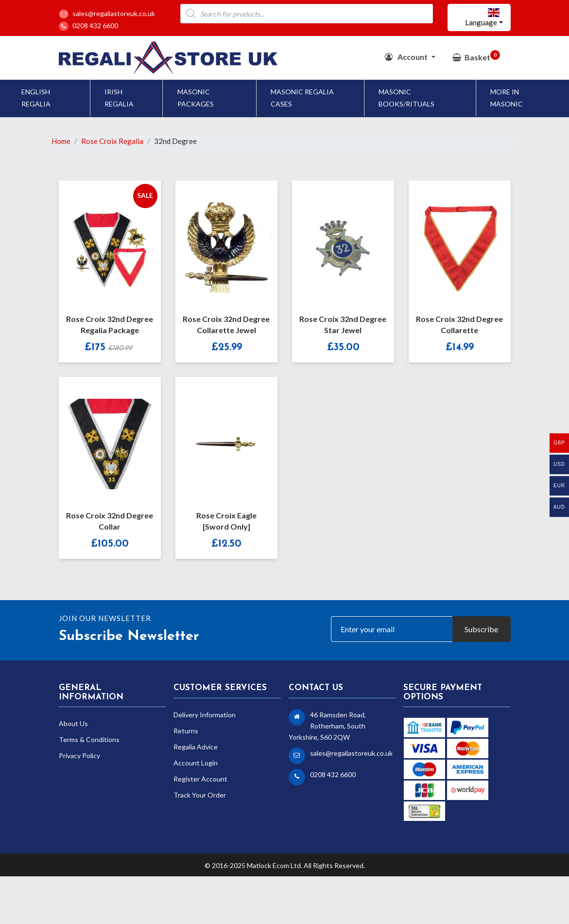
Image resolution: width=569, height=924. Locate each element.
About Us (73, 723)
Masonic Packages (196, 98)
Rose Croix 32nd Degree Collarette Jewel (226, 324)
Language (483, 17)
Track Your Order (200, 795)
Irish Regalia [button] (119, 98)
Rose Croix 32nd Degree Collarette (459, 324)
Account (407, 57)
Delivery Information (205, 715)
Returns (186, 731)
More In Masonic (507, 98)
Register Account (200, 779)
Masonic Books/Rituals (406, 98)
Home (61, 141)
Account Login (196, 763)
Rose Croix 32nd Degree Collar (110, 521)
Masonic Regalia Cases (302, 98)
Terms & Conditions (89, 739)
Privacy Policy (79, 755)
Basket (476, 56)
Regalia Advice (196, 747)
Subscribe (481, 629)
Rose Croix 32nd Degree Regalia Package (110, 324)
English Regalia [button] (36, 98)
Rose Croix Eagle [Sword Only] (226, 521)
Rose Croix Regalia (112, 141)
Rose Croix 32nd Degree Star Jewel (343, 324)
